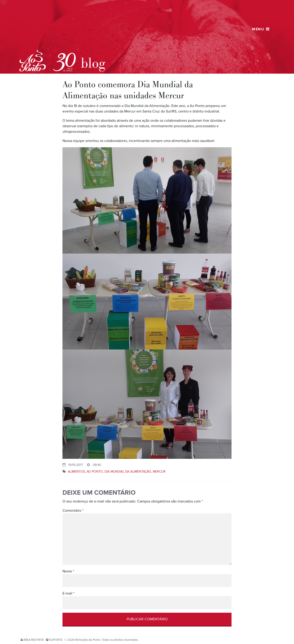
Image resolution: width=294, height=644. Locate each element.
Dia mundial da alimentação (128, 472)
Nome (68, 571)
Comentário (73, 511)
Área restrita (33, 640)
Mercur (159, 472)
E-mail (68, 593)
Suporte (56, 640)
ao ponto (95, 472)
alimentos (76, 472)
